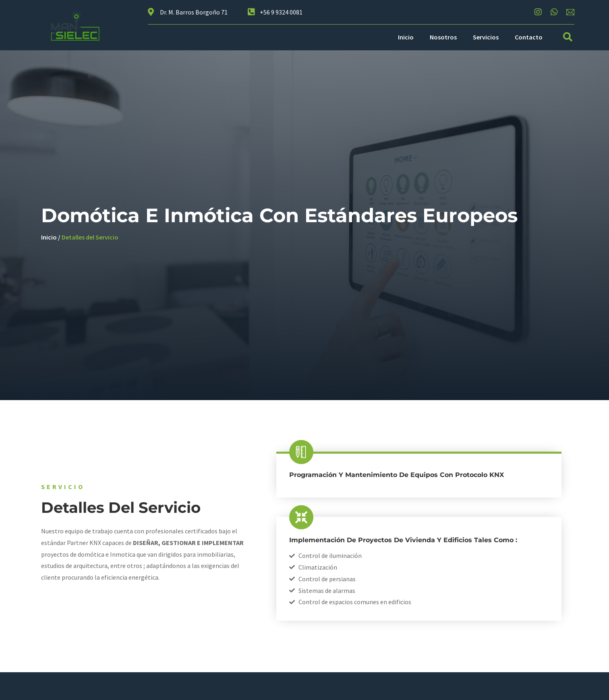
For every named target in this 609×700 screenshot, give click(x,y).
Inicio (406, 37)
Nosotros (443, 37)
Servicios (486, 37)
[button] (568, 37)
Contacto (529, 37)
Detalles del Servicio (90, 237)
